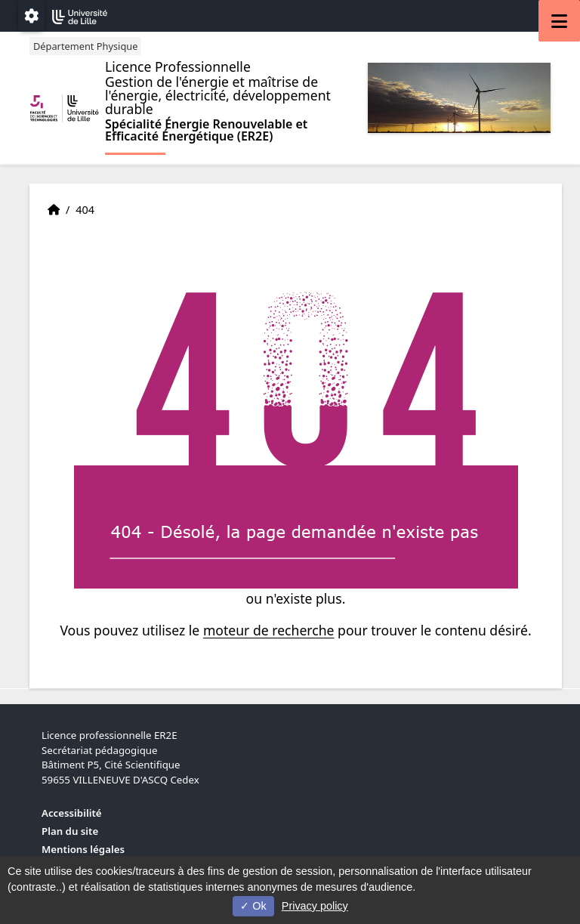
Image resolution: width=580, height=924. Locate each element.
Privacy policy (315, 906)
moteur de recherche (269, 630)
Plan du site (70, 831)
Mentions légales (83, 849)
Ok (253, 906)
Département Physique (85, 46)
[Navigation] (559, 21)
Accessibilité (72, 813)
